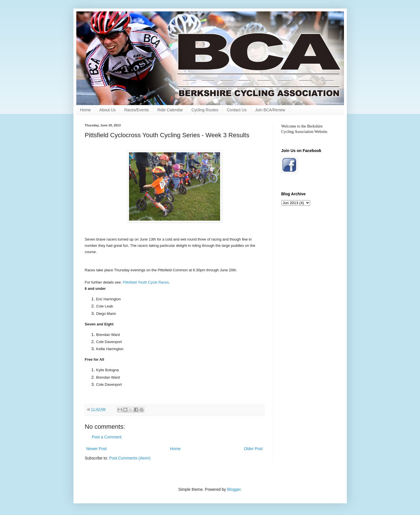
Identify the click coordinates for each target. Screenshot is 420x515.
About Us (108, 110)
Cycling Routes (205, 110)
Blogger (234, 489)
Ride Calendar (170, 110)
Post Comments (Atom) (130, 458)
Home (86, 110)
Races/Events (136, 110)
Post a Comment (107, 437)
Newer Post (97, 449)
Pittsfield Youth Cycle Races (146, 282)
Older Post (253, 449)
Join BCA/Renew (270, 110)
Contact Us (236, 110)
